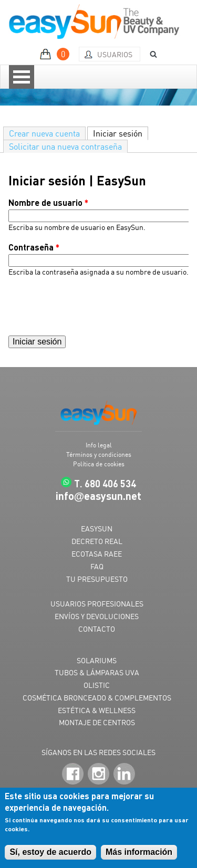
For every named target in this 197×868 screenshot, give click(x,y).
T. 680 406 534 (105, 483)
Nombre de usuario (48, 202)
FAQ (97, 566)
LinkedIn (124, 774)
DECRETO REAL (97, 541)
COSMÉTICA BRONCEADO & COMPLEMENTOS (97, 698)
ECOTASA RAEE (97, 554)
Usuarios (115, 54)
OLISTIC (97, 685)
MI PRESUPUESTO (56, 54)
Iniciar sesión (121, 133)
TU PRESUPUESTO (97, 579)
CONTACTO (97, 629)
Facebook (73, 774)
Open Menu (22, 77)
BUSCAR (150, 54)
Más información (139, 852)
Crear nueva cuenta (44, 133)
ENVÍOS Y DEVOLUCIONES (97, 616)
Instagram (98, 774)
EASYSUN (97, 529)
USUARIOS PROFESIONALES (97, 604)
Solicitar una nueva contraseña (65, 147)
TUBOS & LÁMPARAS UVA (97, 672)
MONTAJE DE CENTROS (97, 722)
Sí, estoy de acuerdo (50, 852)
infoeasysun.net (99, 496)
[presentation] (88, 306)
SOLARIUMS (97, 660)
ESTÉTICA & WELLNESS (97, 710)
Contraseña (34, 247)
